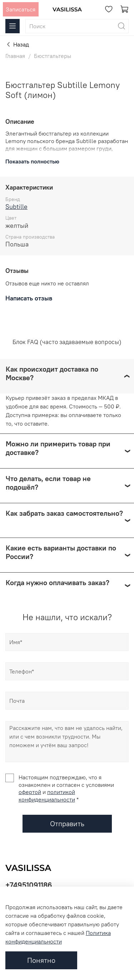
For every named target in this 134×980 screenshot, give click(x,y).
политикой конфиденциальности (47, 796)
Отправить (67, 824)
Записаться (21, 9)
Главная (15, 56)
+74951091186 (29, 885)
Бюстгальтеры (53, 56)
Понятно (41, 960)
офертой (30, 792)
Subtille (16, 207)
